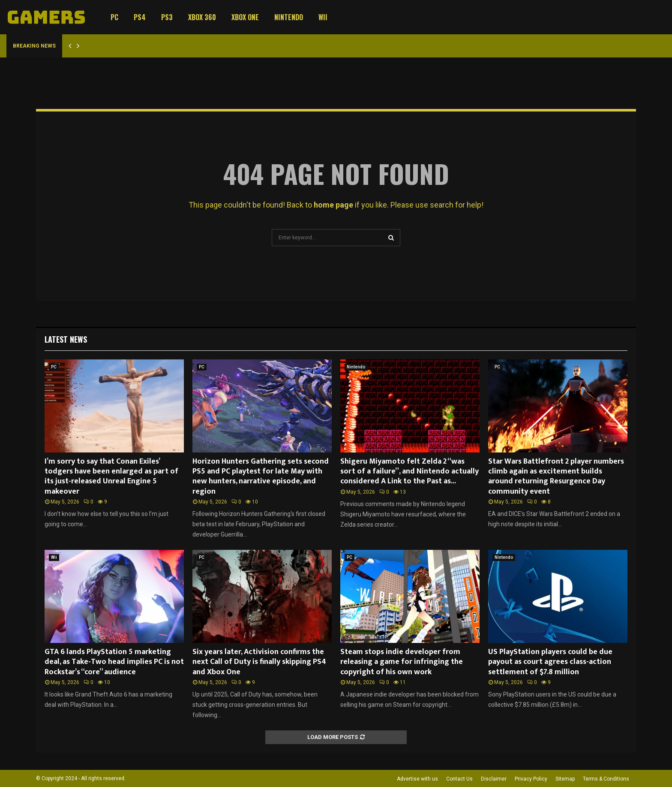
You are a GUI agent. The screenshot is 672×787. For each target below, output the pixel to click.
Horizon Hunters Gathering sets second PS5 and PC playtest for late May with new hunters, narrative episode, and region (261, 476)
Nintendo (289, 17)
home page (333, 205)
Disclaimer (494, 779)
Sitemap (565, 779)
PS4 (140, 17)
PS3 (167, 17)
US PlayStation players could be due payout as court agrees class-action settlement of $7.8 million (550, 662)
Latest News (66, 339)
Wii (323, 17)
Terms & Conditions (606, 779)
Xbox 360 (202, 17)
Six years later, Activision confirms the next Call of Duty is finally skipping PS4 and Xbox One (259, 662)
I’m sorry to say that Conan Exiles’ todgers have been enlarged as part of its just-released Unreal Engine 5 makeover (111, 476)
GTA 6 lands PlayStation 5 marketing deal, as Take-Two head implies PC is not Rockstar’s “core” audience (114, 662)
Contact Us (459, 779)
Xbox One (245, 17)
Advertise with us (417, 779)
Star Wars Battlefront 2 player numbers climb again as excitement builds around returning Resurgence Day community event (556, 476)
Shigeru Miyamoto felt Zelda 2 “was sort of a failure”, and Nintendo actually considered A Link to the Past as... (409, 472)
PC (114, 17)
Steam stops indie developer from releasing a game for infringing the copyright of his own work (402, 662)
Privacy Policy (531, 779)
